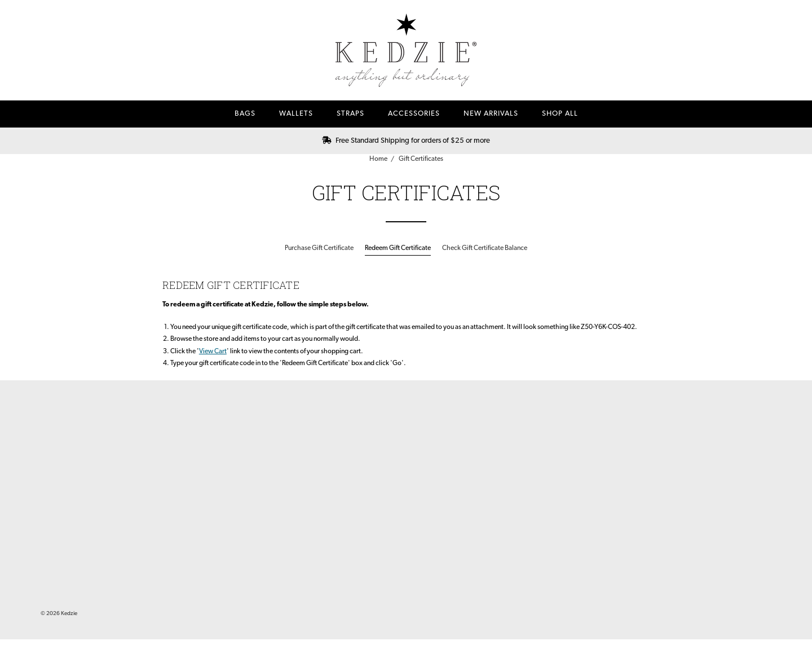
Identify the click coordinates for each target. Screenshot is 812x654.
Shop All (560, 114)
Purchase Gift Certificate (319, 248)
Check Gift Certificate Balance (485, 248)
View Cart (213, 352)
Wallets (296, 114)
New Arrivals (491, 114)
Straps (350, 114)
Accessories (414, 114)
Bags (245, 114)
